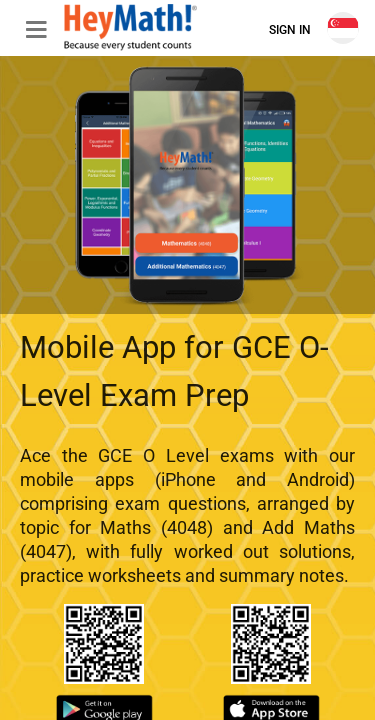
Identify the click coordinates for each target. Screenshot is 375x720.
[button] (28, 28)
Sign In (290, 30)
